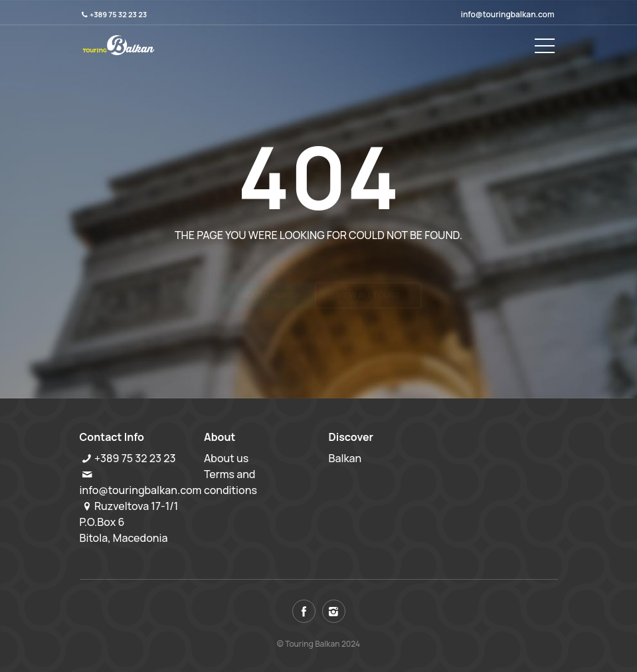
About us (226, 458)
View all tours (369, 269)
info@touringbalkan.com (508, 14)
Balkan (345, 458)
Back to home (265, 269)
